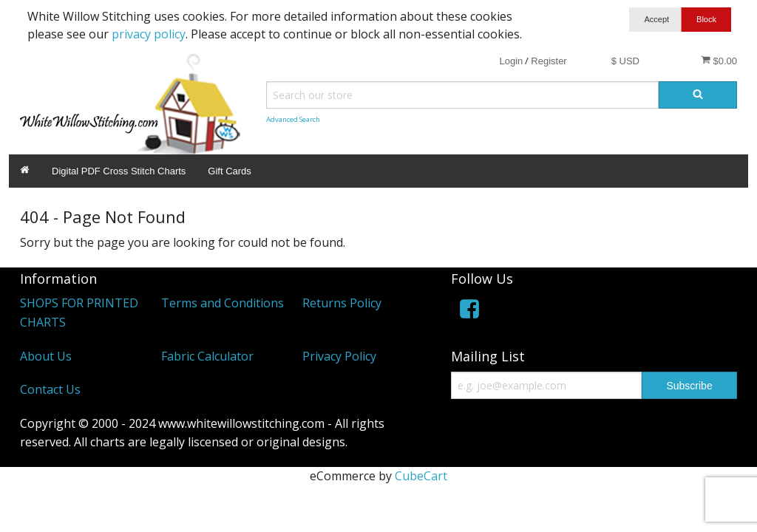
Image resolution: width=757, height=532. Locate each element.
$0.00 (719, 61)
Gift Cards (230, 171)
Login (511, 61)
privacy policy (149, 34)
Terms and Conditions (223, 303)
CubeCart (421, 476)
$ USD (625, 61)
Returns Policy (342, 303)
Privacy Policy (339, 356)
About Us (46, 356)
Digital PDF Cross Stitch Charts (119, 171)
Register (549, 61)
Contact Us (50, 389)
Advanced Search (293, 119)
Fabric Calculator (207, 356)
